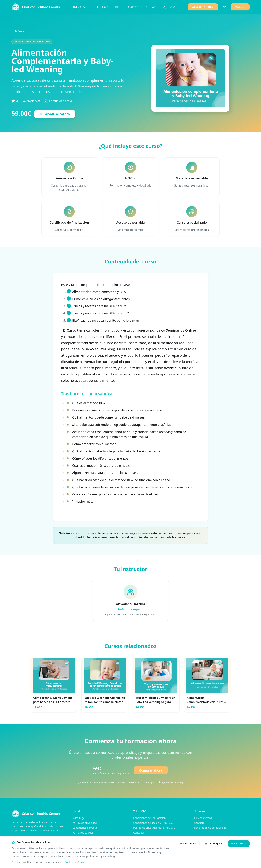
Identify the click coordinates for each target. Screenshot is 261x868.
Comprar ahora (151, 770)
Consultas (139, 833)
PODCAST (151, 7)
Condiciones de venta (85, 828)
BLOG (119, 7)
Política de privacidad (85, 823)
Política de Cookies (76, 862)
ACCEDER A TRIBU (203, 7)
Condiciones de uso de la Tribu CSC (153, 823)
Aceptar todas (239, 844)
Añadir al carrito (55, 114)
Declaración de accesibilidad (210, 828)
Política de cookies (83, 833)
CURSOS (134, 7)
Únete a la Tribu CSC (139, 782)
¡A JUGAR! (169, 7)
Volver (20, 31)
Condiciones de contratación (150, 818)
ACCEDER (240, 7)
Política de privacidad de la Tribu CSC (154, 828)
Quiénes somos (203, 818)
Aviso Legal (79, 818)
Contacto (199, 823)
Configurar (214, 844)
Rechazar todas (188, 844)
